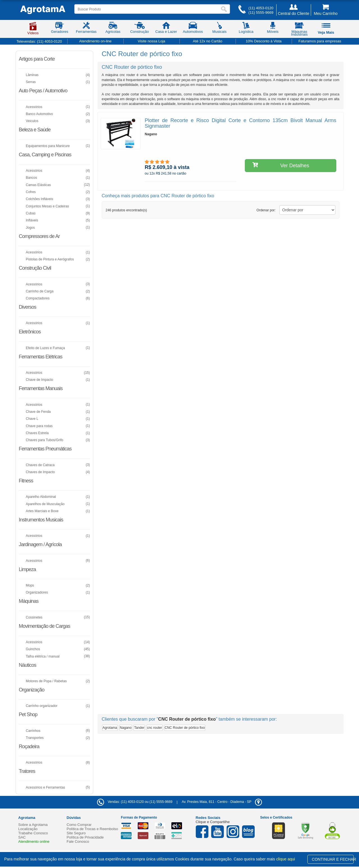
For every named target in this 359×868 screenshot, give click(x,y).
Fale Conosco (78, 841)
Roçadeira (29, 746)
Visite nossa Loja (151, 41)
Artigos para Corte (37, 59)
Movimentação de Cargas (44, 626)
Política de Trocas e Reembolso (93, 829)
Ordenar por (266, 210)
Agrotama (110, 728)
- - (222, 802)
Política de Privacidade (85, 837)
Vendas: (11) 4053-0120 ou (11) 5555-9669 (135, 802)
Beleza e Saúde (35, 130)
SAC (22, 837)
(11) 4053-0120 (261, 8)
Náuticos (27, 665)
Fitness (26, 481)
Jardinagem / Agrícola (40, 544)
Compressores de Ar (39, 236)
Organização (32, 690)
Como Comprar (79, 825)
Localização (28, 829)
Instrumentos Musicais (41, 520)
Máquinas (29, 601)
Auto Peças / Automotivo (43, 91)
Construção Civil (35, 268)
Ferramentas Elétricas (41, 357)
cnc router (154, 728)
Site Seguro (76, 833)
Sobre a (33, 825)
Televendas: (39, 41)
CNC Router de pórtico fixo (185, 728)
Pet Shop (28, 714)
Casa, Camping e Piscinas (45, 155)
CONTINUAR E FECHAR (333, 859)
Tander (139, 728)
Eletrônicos (30, 332)
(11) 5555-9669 (261, 12)
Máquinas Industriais (299, 30)
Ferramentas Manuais (41, 388)
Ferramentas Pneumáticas (45, 449)
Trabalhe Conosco (33, 833)
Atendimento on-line (95, 41)
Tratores (27, 771)
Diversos (27, 307)
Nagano (126, 728)
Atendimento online (34, 841)
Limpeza (27, 569)
